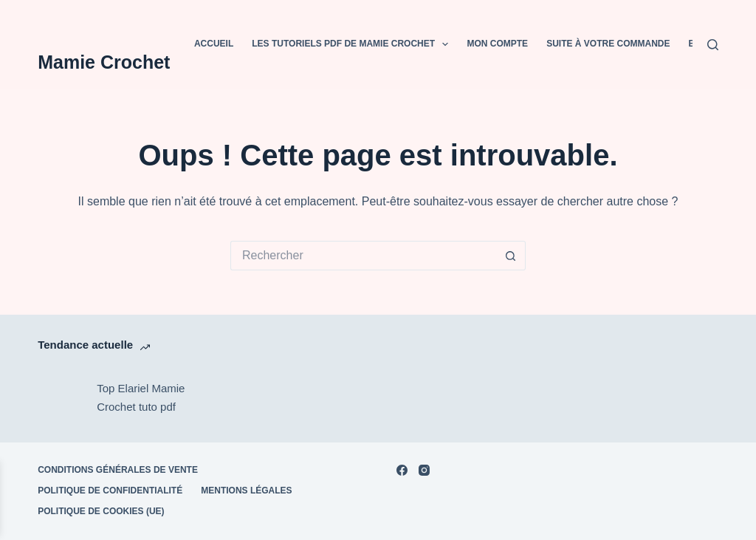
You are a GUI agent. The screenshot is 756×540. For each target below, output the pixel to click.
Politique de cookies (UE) (101, 511)
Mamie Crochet (104, 62)
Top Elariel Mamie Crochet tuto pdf (141, 397)
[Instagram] (424, 470)
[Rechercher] (713, 45)
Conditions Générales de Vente (118, 470)
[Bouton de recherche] (511, 256)
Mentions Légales (246, 491)
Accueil (214, 44)
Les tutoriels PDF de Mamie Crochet (353, 44)
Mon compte (497, 44)
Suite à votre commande (608, 44)
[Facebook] (402, 470)
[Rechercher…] (363, 256)
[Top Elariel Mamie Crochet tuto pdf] (60, 398)
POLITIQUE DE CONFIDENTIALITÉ (110, 491)
